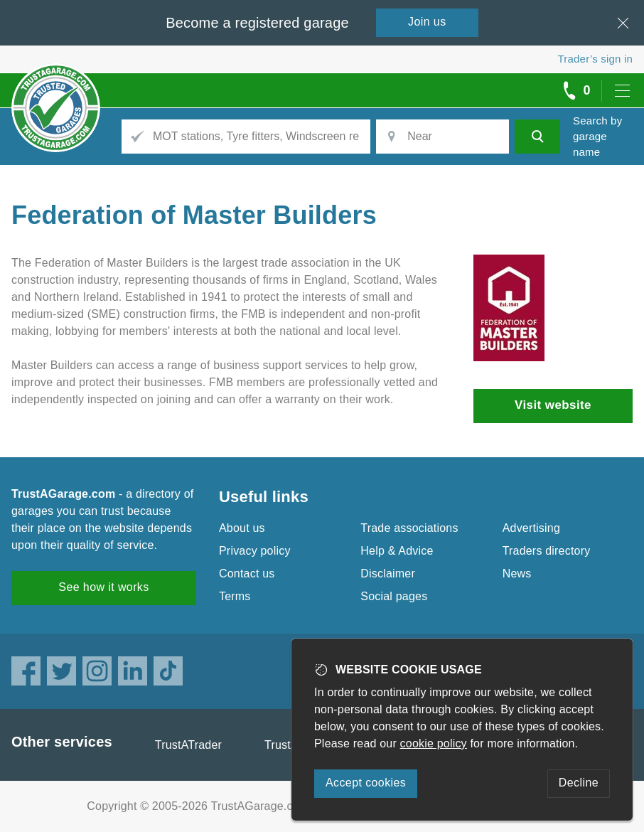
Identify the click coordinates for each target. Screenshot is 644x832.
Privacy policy (255, 551)
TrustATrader (188, 745)
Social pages (394, 596)
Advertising (531, 528)
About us (242, 528)
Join (427, 22)
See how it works (103, 587)
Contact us (247, 574)
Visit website (553, 405)
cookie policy (434, 743)
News (517, 574)
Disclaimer (388, 574)
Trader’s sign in (595, 59)
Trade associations (409, 528)
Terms (235, 596)
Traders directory (547, 551)
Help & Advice (397, 551)
